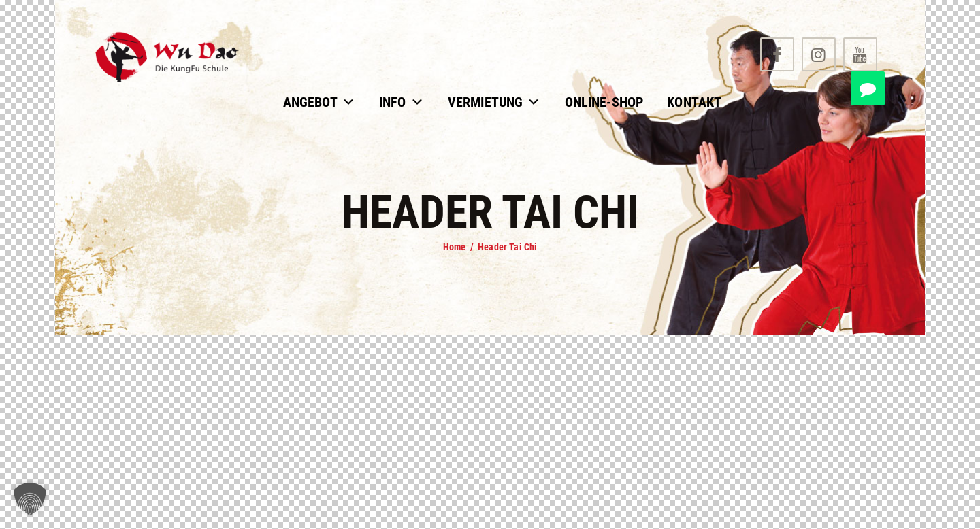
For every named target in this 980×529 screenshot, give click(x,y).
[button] (30, 499)
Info (402, 102)
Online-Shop (604, 102)
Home (455, 247)
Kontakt (694, 102)
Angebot (319, 102)
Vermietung (494, 102)
